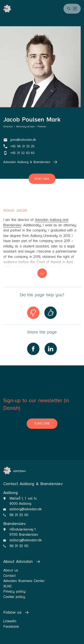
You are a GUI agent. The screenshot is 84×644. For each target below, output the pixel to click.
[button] (75, 9)
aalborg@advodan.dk (26, 509)
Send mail (42, 179)
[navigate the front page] (14, 470)
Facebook (11, 627)
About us (11, 570)
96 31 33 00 (19, 515)
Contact (9, 576)
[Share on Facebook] (33, 349)
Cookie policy (14, 597)
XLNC (8, 586)
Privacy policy (14, 591)
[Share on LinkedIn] (51, 349)
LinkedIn (10, 621)
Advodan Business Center (24, 581)
